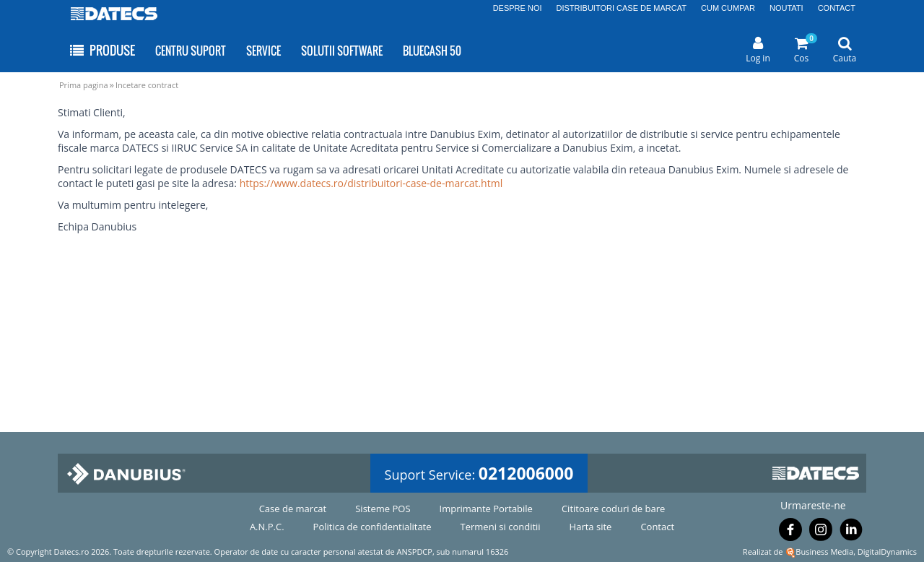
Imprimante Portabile (486, 509)
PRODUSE (101, 50)
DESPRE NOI (518, 8)
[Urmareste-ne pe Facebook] (790, 532)
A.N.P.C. (267, 527)
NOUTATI (786, 8)
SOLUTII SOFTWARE (342, 51)
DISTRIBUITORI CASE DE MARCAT (622, 8)
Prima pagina (84, 85)
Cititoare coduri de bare (613, 509)
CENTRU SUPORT (191, 51)
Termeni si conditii (501, 527)
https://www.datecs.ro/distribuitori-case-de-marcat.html (371, 183)
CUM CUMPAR (728, 8)
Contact (657, 527)
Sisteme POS (383, 509)
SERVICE (263, 51)
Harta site (591, 527)
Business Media (824, 552)
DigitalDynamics (887, 552)
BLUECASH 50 (432, 51)
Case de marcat (293, 509)
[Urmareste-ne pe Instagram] (821, 532)
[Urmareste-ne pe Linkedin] (851, 532)
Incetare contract (147, 85)
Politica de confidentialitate (372, 527)
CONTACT (837, 8)
